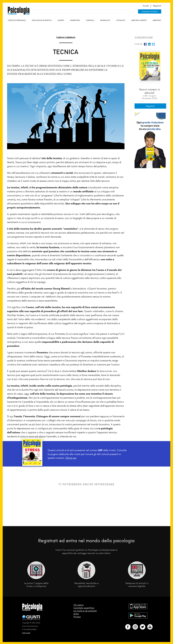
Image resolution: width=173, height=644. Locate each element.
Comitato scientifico (84, 608)
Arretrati (157, 20)
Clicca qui (71, 458)
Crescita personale (17, 20)
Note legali (26, 633)
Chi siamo (79, 605)
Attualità (121, 20)
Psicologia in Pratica (42, 20)
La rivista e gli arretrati (85, 611)
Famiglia (90, 20)
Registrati (157, 6)
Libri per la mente (139, 20)
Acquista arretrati (150, 11)
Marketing (75, 20)
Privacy (77, 617)
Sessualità (105, 20)
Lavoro (61, 20)
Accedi (146, 6)
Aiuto (76, 614)
